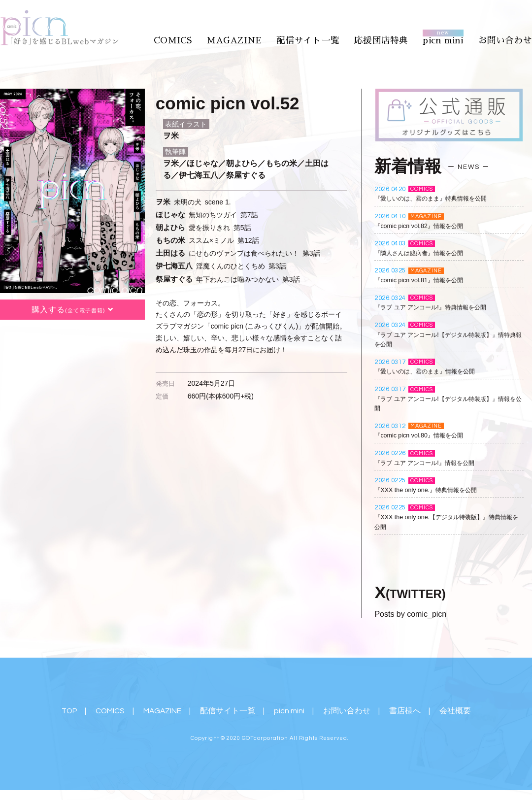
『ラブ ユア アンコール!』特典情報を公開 (439, 307)
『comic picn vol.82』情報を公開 (425, 226)
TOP (68, 711)
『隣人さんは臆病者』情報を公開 (426, 253)
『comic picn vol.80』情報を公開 (425, 436)
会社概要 (457, 711)
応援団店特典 (389, 38)
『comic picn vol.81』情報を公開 (425, 280)
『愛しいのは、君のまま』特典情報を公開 (440, 199)
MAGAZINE (248, 38)
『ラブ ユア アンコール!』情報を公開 (432, 463)
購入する (72, 310)
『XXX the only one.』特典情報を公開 (433, 490)
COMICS (188, 38)
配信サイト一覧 (319, 38)
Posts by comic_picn (410, 615)
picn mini (448, 38)
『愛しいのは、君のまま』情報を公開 (433, 372)
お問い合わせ (507, 38)
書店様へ (406, 711)
